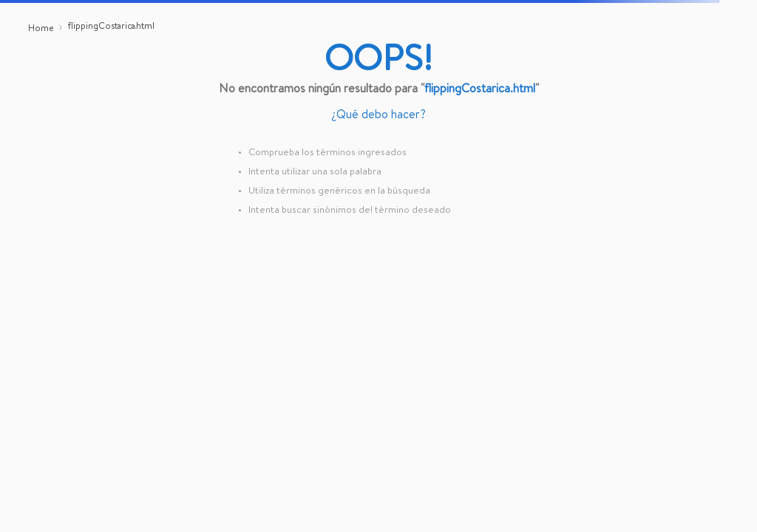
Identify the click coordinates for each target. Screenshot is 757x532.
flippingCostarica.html (111, 27)
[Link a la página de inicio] (41, 30)
